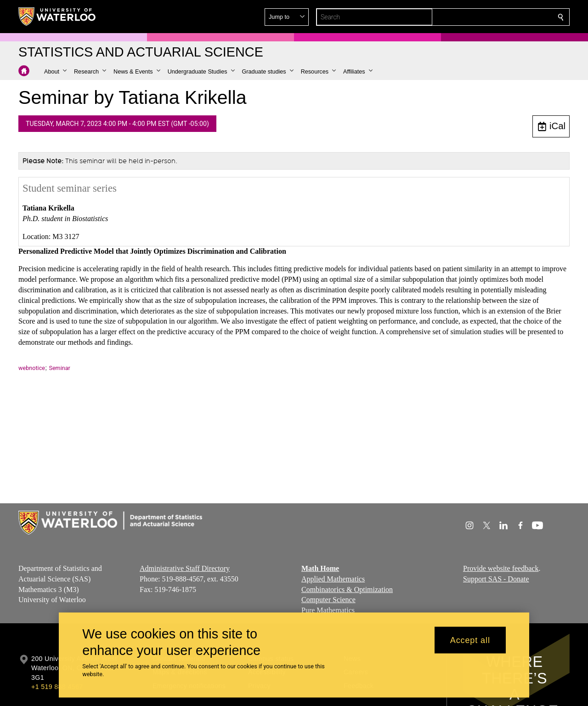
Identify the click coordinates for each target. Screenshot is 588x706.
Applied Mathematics (333, 579)
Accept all (470, 640)
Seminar (59, 368)
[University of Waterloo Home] (57, 17)
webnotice (32, 368)
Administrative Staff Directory (185, 568)
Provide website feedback (501, 568)
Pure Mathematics (328, 610)
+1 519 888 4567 (57, 687)
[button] (494, 17)
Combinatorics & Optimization (347, 589)
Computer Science (328, 600)
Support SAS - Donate (496, 579)
